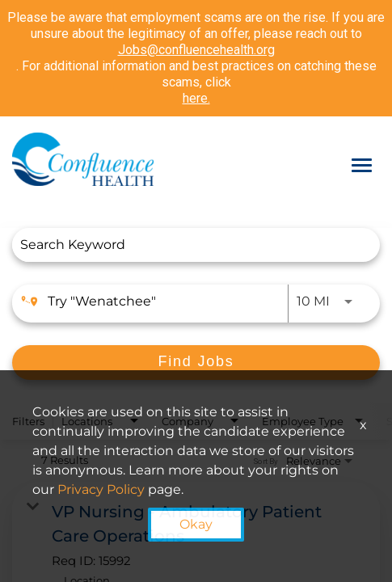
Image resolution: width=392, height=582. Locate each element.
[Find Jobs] (196, 363)
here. (196, 98)
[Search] (196, 363)
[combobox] (188, 245)
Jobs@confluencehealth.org (196, 50)
